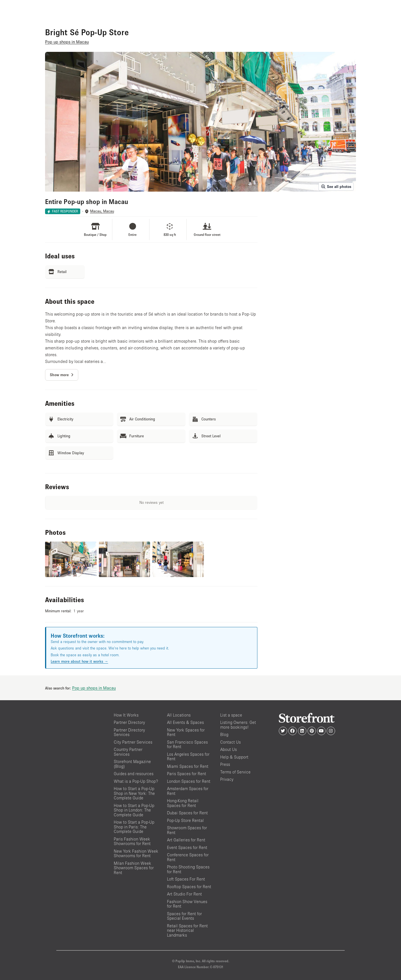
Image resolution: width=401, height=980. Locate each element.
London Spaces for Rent (189, 781)
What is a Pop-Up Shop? (136, 781)
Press (225, 764)
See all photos (336, 187)
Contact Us (230, 742)
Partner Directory (129, 722)
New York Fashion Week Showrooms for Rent (136, 853)
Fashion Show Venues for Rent (187, 904)
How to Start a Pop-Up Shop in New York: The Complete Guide (134, 793)
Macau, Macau (102, 211)
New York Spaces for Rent (186, 732)
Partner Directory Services (129, 732)
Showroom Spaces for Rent (187, 830)
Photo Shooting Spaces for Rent (188, 869)
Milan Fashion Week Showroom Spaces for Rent (134, 868)
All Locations (179, 715)
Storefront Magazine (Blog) (132, 764)
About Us (229, 749)
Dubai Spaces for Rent (187, 813)
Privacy (227, 779)
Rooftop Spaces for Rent (189, 887)
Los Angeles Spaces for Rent (188, 757)
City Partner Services (133, 742)
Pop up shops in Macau (94, 688)
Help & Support (234, 757)
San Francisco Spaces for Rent (187, 744)
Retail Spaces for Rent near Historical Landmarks (187, 930)
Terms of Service (235, 772)
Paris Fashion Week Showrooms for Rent (132, 841)
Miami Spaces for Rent (188, 766)
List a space (231, 715)
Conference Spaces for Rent (188, 857)
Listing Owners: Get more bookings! (238, 725)
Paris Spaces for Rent (187, 774)
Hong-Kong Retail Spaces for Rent (183, 803)
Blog (224, 734)
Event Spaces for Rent (187, 847)
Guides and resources (134, 774)
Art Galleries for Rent (186, 840)
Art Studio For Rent (184, 894)
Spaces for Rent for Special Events (184, 916)
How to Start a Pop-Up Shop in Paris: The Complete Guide (134, 827)
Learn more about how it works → (79, 661)
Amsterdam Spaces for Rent (188, 791)
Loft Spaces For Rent (186, 879)
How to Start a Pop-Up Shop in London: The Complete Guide (134, 810)
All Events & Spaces (185, 722)
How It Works (126, 715)
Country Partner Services (128, 752)
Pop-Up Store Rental (185, 820)
